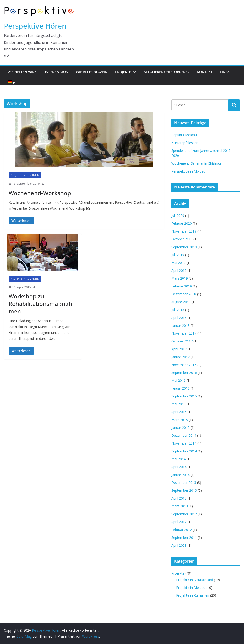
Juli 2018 (178, 310)
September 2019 (184, 247)
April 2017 (179, 349)
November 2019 (184, 231)
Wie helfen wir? (22, 72)
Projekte (123, 72)
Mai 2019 (178, 263)
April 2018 (179, 318)
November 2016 (184, 365)
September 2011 (184, 537)
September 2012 (184, 514)
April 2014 (179, 467)
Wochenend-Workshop (40, 193)
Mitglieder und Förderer (167, 72)
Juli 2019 (178, 255)
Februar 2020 (182, 223)
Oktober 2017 (182, 341)
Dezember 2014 (184, 435)
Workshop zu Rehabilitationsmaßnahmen (40, 304)
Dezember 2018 (184, 294)
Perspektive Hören (35, 26)
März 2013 (180, 506)
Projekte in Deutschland (195, 580)
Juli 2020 (178, 215)
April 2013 (179, 498)
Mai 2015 (178, 404)
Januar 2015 (180, 428)
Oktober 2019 (182, 239)
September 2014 (184, 451)
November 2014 (184, 443)
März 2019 (180, 278)
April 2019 (179, 270)
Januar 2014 (180, 475)
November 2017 (184, 333)
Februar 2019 (182, 286)
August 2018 (181, 302)
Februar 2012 (182, 530)
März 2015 (180, 420)
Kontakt (205, 72)
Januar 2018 (180, 325)
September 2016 (184, 373)
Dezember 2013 (184, 483)
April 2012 (179, 522)
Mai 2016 (178, 380)
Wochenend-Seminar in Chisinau (196, 163)
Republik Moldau (184, 135)
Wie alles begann (92, 72)
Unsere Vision (56, 72)
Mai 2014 (178, 459)
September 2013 (184, 490)
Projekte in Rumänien (25, 175)
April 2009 (179, 545)
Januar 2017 (180, 357)
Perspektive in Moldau (188, 171)
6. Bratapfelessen (185, 143)
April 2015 (179, 412)
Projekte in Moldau (191, 587)
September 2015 (184, 396)
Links (225, 72)
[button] (133, 72)
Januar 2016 (180, 388)
